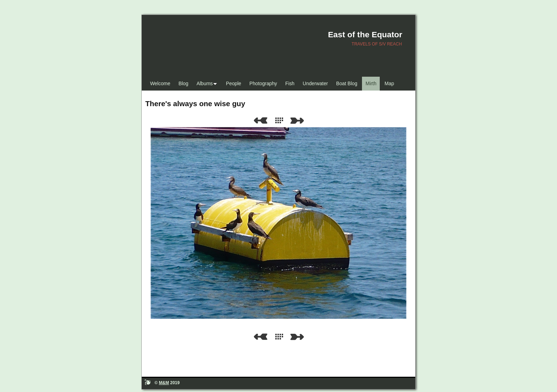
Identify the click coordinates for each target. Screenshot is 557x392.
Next (298, 121)
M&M (164, 383)
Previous (260, 121)
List (281, 121)
